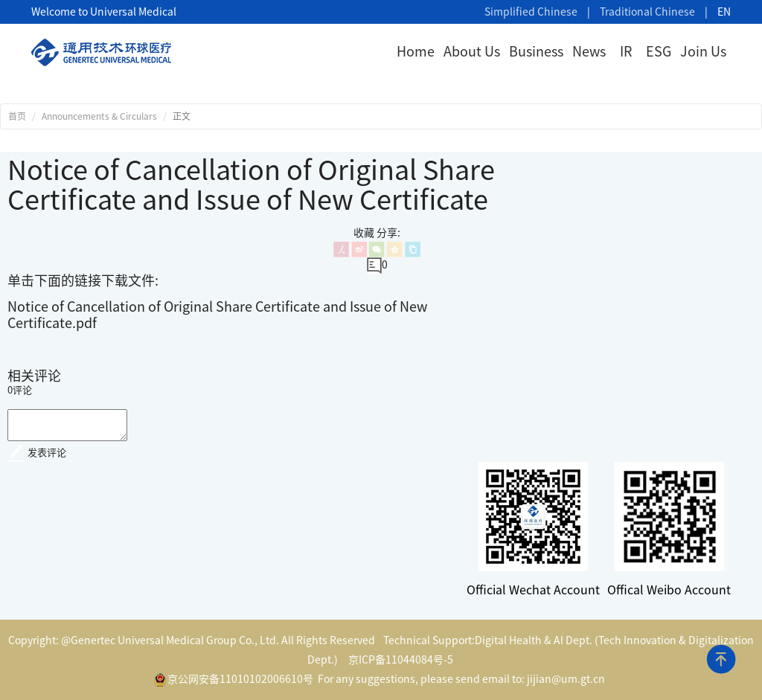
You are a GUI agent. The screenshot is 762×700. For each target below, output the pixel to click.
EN (724, 12)
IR (626, 51)
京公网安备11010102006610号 (234, 680)
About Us (472, 51)
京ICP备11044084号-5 (401, 660)
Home (416, 51)
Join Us (703, 51)
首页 (17, 116)
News (589, 51)
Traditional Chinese (647, 12)
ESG (659, 51)
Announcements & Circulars (99, 116)
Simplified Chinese (531, 12)
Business (536, 51)
